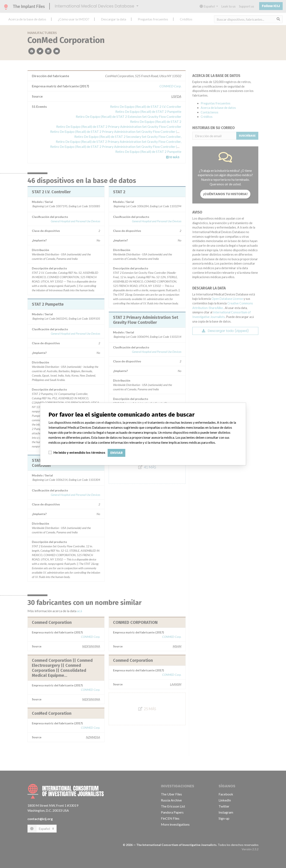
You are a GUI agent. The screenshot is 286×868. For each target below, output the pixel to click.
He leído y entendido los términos (79, 452)
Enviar (116, 453)
